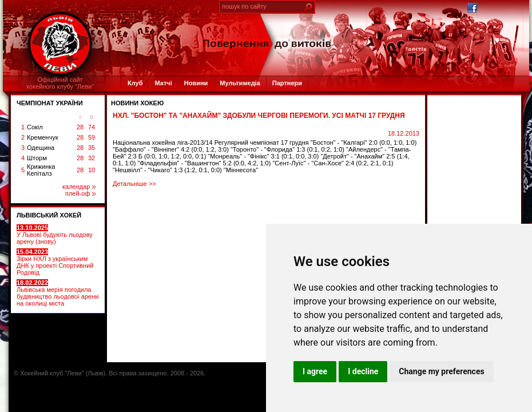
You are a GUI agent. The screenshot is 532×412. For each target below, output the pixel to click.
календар (79, 187)
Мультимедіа (240, 83)
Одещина (41, 148)
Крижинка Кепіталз (41, 170)
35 (92, 148)
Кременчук (42, 137)
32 (92, 158)
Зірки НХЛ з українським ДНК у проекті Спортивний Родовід (55, 262)
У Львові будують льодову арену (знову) (55, 235)
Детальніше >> (134, 184)
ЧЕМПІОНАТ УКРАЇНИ (50, 103)
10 (92, 170)
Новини (196, 83)
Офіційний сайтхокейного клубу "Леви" (60, 83)
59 (92, 137)
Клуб (135, 83)
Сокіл (35, 127)
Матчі (163, 83)
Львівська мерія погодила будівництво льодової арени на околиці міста (57, 293)
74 (92, 127)
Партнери (287, 83)
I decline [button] (363, 371)
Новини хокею (137, 103)
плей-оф (80, 193)
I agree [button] (315, 371)
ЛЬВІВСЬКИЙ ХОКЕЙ (49, 215)
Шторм (37, 158)
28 (80, 127)
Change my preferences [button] (441, 371)
